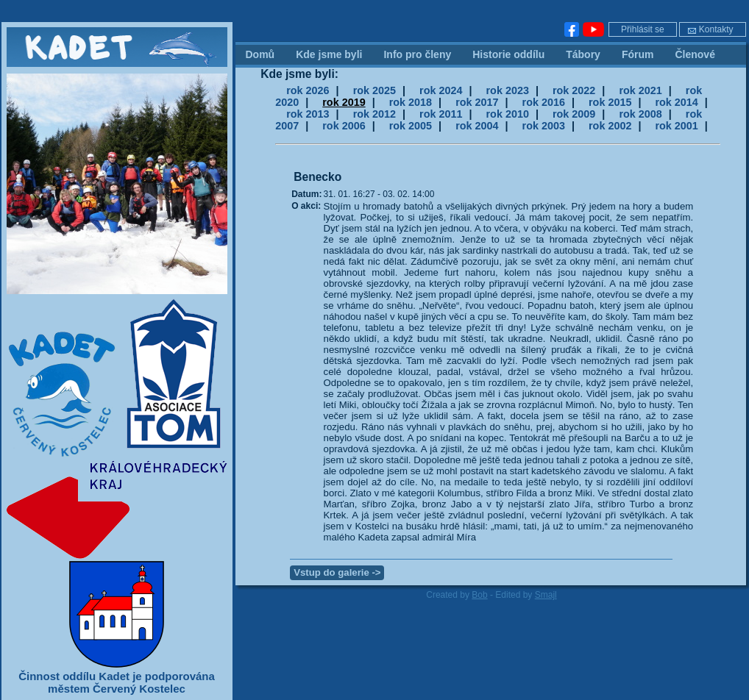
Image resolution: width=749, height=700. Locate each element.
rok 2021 (640, 90)
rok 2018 (411, 102)
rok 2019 (344, 102)
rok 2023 (508, 90)
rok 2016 (544, 102)
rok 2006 (344, 126)
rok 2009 (574, 114)
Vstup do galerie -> (337, 572)
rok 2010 (508, 114)
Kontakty (710, 29)
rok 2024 (441, 90)
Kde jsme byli (329, 54)
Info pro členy (417, 54)
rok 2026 (308, 90)
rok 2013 (308, 114)
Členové (695, 54)
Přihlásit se (643, 29)
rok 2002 (610, 126)
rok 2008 (640, 114)
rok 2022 (574, 90)
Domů (260, 54)
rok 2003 (544, 126)
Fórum (638, 54)
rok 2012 (374, 114)
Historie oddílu (508, 54)
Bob (479, 595)
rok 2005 (411, 126)
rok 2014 (676, 102)
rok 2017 (477, 102)
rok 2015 (610, 102)
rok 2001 (676, 126)
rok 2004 (477, 126)
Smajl (546, 595)
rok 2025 (374, 90)
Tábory (583, 54)
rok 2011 (441, 114)
